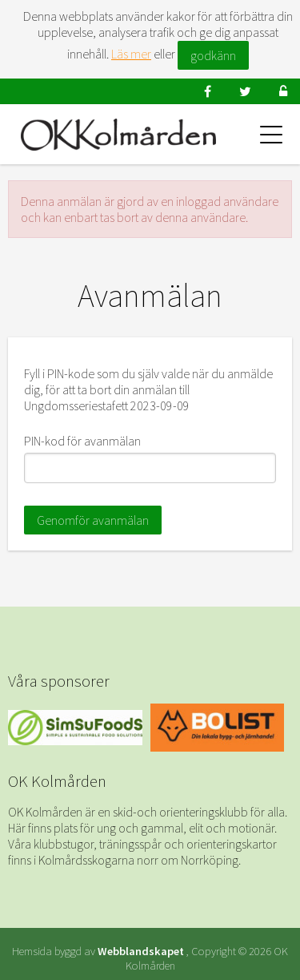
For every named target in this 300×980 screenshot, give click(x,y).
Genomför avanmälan (93, 520)
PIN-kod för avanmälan (82, 441)
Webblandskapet (141, 951)
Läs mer (131, 54)
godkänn (213, 55)
